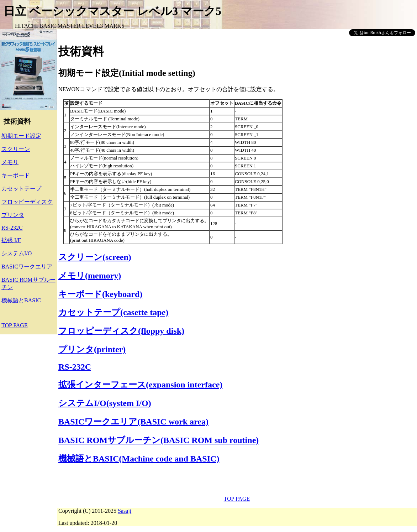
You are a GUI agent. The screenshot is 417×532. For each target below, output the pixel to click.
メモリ (10, 162)
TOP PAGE (15, 325)
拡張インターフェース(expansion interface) (140, 385)
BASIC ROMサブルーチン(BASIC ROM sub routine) (159, 440)
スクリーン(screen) (95, 257)
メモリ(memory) (90, 276)
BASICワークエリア (27, 267)
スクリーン (16, 149)
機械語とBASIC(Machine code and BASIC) (139, 459)
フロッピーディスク (27, 202)
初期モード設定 (21, 136)
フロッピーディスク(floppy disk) (121, 331)
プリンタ (13, 215)
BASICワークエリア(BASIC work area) (133, 422)
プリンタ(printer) (92, 349)
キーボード (16, 175)
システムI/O (17, 253)
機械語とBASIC (21, 300)
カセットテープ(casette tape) (113, 312)
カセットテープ (21, 189)
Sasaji (125, 511)
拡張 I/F (11, 240)
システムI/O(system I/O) (105, 403)
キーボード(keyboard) (100, 294)
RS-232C (12, 228)
